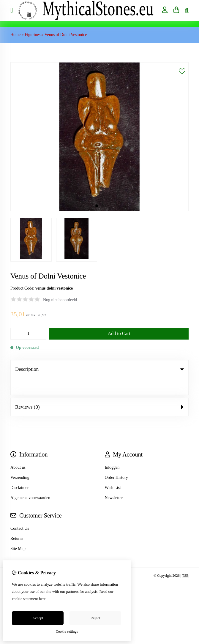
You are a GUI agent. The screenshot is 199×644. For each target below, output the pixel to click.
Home (15, 35)
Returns (17, 522)
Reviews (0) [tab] (99, 391)
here (42, 599)
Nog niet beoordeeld (60, 300)
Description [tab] (99, 369)
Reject (95, 618)
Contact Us (20, 512)
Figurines (33, 35)
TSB (185, 559)
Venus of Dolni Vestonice (66, 35)
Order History (116, 461)
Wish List (113, 471)
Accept (38, 618)
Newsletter (114, 481)
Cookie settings (67, 632)
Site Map (18, 532)
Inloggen (112, 451)
